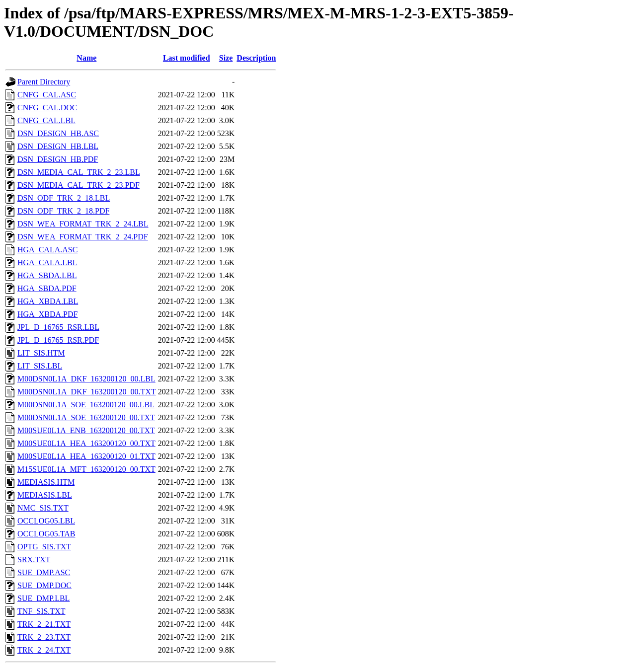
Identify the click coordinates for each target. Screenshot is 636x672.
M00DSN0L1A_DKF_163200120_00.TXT (87, 392)
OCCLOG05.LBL (46, 521)
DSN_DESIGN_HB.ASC (58, 133)
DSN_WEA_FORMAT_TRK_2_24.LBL (83, 224)
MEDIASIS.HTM (46, 482)
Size (226, 58)
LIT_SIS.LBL (40, 366)
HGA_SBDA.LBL (47, 275)
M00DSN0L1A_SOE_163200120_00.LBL (86, 405)
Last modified (187, 58)
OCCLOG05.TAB (46, 534)
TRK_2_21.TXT (44, 624)
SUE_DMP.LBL (43, 598)
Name (86, 58)
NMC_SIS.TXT (43, 508)
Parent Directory (44, 82)
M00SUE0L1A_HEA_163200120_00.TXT (86, 443)
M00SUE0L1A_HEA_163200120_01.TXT (86, 456)
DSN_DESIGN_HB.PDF (58, 159)
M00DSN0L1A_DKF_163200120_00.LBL (86, 379)
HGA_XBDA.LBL (48, 301)
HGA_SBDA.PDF (47, 288)
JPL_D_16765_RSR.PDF (58, 340)
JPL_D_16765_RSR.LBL (58, 327)
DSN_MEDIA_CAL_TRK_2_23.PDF (79, 185)
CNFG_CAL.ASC (47, 95)
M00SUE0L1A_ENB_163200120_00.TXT (86, 430)
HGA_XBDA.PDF (47, 314)
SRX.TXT (34, 560)
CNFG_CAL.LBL (46, 120)
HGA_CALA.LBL (47, 262)
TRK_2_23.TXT (44, 637)
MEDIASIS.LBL (45, 495)
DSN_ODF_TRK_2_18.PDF (63, 211)
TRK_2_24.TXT (44, 650)
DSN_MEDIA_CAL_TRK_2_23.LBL (79, 172)
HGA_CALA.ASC (47, 250)
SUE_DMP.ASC (44, 572)
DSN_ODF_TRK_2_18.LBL (64, 198)
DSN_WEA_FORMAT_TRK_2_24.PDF (83, 237)
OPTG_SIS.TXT (44, 547)
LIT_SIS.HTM (41, 353)
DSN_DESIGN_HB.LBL (58, 146)
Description (256, 58)
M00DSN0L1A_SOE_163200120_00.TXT (86, 417)
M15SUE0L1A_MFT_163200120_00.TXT (86, 469)
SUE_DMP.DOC (44, 585)
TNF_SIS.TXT (41, 611)
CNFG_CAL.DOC (47, 108)
